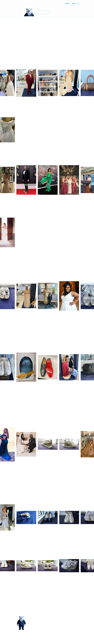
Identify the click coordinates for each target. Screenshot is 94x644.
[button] (74, 4)
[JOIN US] (44, 12)
